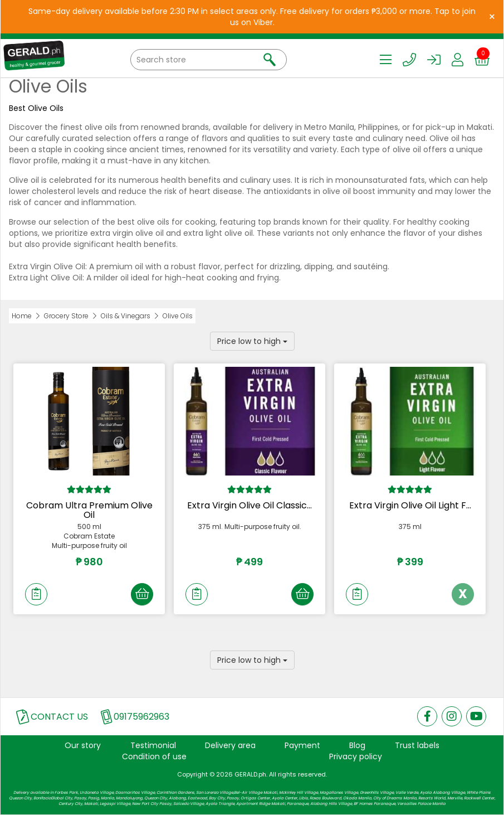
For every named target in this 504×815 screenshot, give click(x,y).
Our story (83, 745)
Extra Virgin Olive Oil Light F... (410, 505)
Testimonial (153, 745)
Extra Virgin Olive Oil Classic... (249, 505)
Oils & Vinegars (126, 316)
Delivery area (230, 745)
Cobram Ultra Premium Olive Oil (89, 510)
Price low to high (252, 341)
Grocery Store (66, 316)
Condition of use (154, 756)
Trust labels (417, 745)
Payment (302, 745)
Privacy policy (356, 756)
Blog (357, 745)
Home (22, 316)
